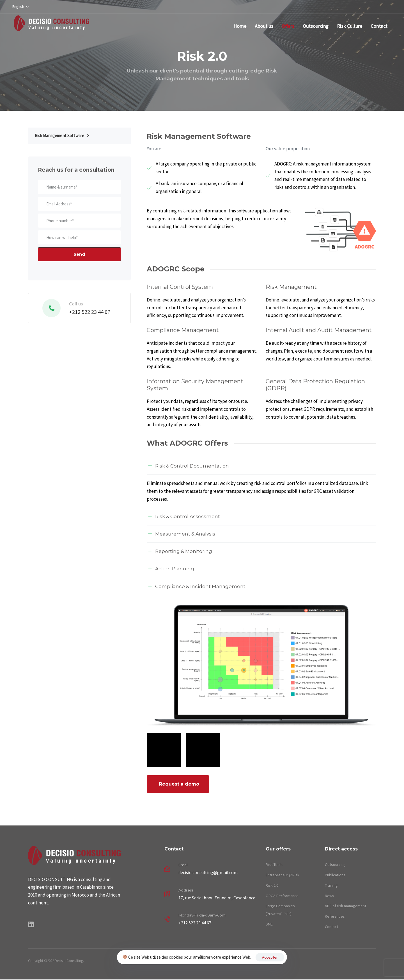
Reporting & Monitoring (179, 552)
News (330, 896)
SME (269, 924)
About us (264, 26)
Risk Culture (350, 26)
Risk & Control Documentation (188, 466)
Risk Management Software (62, 136)
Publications (335, 875)
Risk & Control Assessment (183, 517)
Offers (288, 26)
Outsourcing (316, 26)
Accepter (270, 957)
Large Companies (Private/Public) (280, 910)
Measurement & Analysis (181, 534)
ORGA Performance (282, 896)
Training (331, 885)
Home (240, 26)
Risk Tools (274, 865)
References (335, 916)
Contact (379, 26)
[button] (20, 7)
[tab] (261, 466)
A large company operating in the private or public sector (202, 168)
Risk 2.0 (272, 885)
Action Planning (170, 569)
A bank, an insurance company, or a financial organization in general (195, 187)
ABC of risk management (346, 906)
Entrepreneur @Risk (283, 875)
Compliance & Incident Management (196, 587)
